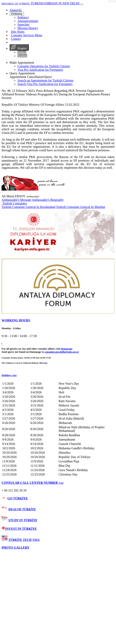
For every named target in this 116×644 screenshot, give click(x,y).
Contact (16, 39)
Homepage (67, 349)
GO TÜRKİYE (18, 498)
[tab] (58, 320)
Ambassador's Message (16, 200)
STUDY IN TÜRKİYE (23, 520)
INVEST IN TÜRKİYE (19, 529)
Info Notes (18, 32)
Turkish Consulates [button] (14, 203)
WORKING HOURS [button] (16, 320)
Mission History (28, 28)
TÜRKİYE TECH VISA (24, 540)
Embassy (17, 14)
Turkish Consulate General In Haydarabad (28, 207)
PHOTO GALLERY (15, 548)
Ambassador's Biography (48, 200)
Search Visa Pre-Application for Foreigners (45, 84)
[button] (58, 375)
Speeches (23, 24)
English (19, 47)
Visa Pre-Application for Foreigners (40, 70)
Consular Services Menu (27, 35)
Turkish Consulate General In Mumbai (81, 207)
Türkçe (22, 52)
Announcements (28, 21)
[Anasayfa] (15, 10)
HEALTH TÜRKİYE (22, 509)
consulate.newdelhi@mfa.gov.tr (62, 352)
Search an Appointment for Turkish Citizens (45, 80)
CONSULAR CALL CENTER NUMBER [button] (32, 483)
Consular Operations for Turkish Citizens (44, 66)
